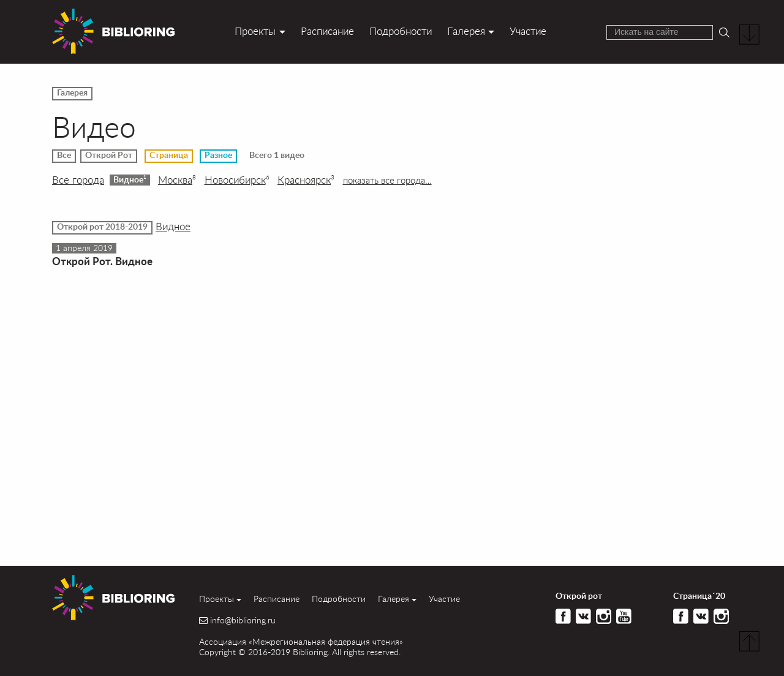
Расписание (327, 31)
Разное (218, 156)
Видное (130, 179)
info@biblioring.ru (243, 620)
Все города (78, 180)
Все (64, 156)
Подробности (401, 31)
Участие (528, 31)
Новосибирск (237, 180)
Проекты (255, 31)
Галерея (466, 31)
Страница (169, 156)
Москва (177, 180)
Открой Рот (109, 156)
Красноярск (306, 180)
